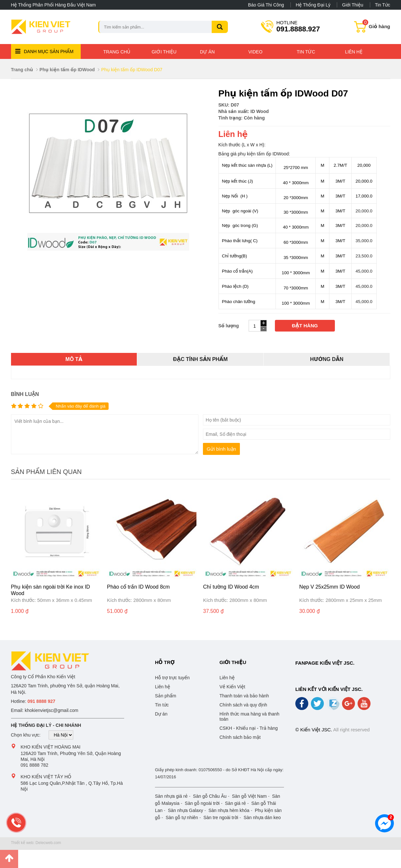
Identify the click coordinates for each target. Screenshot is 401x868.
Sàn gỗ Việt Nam (249, 796)
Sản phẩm (165, 696)
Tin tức (383, 5)
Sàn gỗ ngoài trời (202, 803)
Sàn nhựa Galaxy (186, 810)
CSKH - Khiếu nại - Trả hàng (249, 728)
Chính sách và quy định (243, 705)
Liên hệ (354, 52)
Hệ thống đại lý (313, 5)
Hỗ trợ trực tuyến (172, 678)
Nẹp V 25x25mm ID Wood (330, 587)
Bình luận (25, 394)
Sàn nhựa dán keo (262, 817)
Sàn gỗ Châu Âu (210, 796)
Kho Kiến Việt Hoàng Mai (51, 747)
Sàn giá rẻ (236, 803)
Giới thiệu (353, 5)
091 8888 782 (35, 765)
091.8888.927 (298, 26)
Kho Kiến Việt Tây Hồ (46, 777)
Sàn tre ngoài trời (221, 817)
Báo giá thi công (266, 5)
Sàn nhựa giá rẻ (171, 796)
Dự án (207, 52)
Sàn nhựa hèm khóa (229, 810)
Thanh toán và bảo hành (244, 696)
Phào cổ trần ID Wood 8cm (138, 587)
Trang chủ (117, 52)
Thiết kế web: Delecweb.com (36, 843)
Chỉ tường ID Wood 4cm (231, 587)
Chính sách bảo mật (240, 737)
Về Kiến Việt (232, 687)
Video (255, 52)
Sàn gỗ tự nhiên (182, 817)
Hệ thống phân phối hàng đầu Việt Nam (53, 5)
